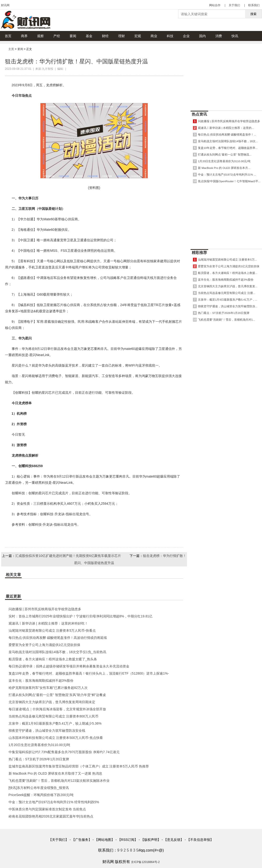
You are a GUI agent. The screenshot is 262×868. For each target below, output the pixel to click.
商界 (24, 36)
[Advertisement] (226, 76)
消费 (219, 36)
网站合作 (215, 5)
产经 (57, 36)
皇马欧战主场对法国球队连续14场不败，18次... (228, 141)
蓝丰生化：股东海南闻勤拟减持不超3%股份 (41, 681)
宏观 (138, 36)
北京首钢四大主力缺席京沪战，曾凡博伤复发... (228, 286)
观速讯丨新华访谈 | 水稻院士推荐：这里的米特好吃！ (48, 623)
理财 (121, 36)
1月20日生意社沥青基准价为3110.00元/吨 (40, 745)
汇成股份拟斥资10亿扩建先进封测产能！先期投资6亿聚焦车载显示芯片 (68, 556)
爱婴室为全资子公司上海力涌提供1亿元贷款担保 (45, 645)
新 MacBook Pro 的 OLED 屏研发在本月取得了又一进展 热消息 (55, 773)
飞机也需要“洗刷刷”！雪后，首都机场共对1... (227, 320)
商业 (154, 36)
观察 (40, 36)
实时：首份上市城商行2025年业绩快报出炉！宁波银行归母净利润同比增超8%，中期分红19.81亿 (81, 616)
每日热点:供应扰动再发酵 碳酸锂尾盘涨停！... (227, 134)
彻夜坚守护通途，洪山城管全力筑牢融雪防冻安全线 (47, 731)
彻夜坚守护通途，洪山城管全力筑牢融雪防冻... (228, 306)
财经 (105, 36)
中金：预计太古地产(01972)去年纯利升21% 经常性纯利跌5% (54, 802)
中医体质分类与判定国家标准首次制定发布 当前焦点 (47, 809)
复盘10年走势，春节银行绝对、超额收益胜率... (228, 148)
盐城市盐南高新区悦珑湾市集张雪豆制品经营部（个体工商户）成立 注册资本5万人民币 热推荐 (79, 766)
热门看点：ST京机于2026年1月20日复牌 (39, 759)
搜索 (253, 14)
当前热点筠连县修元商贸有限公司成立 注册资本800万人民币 (53, 716)
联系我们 (254, 5)
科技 (170, 36)
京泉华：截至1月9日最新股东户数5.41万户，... (228, 300)
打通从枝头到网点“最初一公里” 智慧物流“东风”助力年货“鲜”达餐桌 (57, 695)
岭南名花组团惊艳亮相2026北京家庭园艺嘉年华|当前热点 (51, 816)
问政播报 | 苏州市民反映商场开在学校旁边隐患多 (45, 609)
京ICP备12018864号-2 (145, 862)
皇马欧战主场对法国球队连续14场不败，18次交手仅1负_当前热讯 (58, 652)
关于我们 (234, 5)
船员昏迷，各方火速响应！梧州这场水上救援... (228, 273)
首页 (8, 36)
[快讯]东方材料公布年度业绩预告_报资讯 (39, 788)
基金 (89, 36)
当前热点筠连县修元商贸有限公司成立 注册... (227, 293)
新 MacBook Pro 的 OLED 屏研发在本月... (224, 168)
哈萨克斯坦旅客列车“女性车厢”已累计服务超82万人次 (48, 688)
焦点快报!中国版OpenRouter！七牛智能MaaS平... (229, 181)
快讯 (235, 36)
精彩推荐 (199, 253)
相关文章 (13, 575)
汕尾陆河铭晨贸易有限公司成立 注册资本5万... (227, 260)
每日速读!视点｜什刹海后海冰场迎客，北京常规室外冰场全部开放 (57, 709)
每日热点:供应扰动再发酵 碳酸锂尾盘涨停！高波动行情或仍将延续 (58, 638)
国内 (202, 36)
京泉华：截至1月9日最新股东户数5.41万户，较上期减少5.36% (55, 723)
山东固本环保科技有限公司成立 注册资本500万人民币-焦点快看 (56, 738)
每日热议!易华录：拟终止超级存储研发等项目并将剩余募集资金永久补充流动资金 (69, 666)
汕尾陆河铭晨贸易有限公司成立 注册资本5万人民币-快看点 (52, 631)
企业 (186, 36)
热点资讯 (199, 114)
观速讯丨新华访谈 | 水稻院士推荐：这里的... (226, 128)
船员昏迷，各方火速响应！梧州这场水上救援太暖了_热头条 (53, 659)
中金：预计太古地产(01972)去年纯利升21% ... (227, 174)
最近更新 (13, 596)
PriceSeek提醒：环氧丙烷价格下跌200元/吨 (41, 795)
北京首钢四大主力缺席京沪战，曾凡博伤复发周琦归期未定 (52, 702)
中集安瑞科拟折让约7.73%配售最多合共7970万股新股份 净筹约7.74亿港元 (64, 752)
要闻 (73, 36)
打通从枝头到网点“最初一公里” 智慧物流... (225, 154)
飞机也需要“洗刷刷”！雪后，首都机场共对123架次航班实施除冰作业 (59, 781)
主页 (11, 49)
